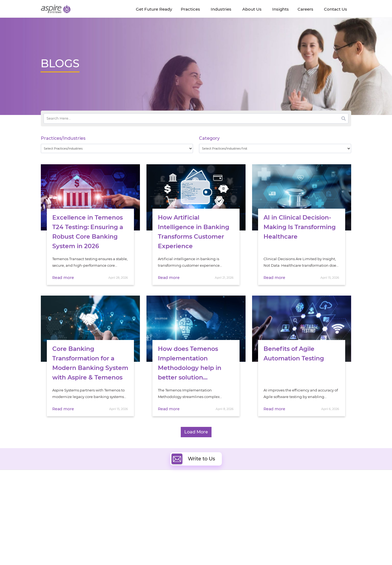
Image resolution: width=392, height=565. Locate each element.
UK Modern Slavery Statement (162, 551)
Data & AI (145, 507)
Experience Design (220, 519)
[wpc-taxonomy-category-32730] (275, 148)
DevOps (210, 500)
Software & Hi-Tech (297, 494)
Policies (92, 514)
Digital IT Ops (148, 525)
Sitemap (252, 551)
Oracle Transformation (223, 525)
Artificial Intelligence (155, 513)
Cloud (209, 494)
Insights (92, 495)
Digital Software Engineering (162, 494)
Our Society (51, 514)
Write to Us (193, 459)
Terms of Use (203, 551)
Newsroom (51, 508)
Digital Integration (220, 507)
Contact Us (280, 551)
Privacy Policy (229, 551)
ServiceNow (147, 532)
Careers (48, 501)
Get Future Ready (100, 501)
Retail (285, 515)
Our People (95, 508)
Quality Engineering (154, 500)
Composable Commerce (225, 513)
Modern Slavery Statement (109, 551)
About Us (49, 495)
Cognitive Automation (156, 519)
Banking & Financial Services (305, 501)
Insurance (289, 508)
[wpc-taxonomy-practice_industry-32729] (117, 148)
